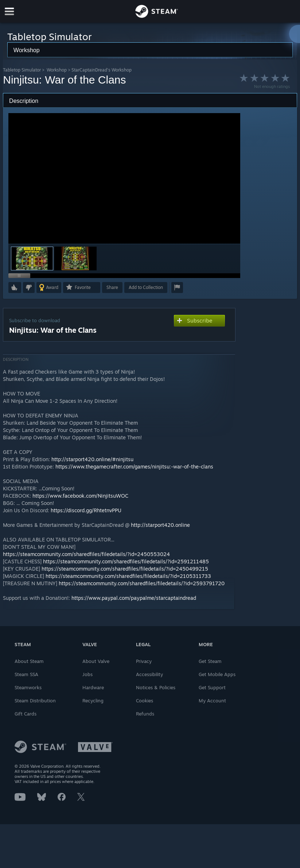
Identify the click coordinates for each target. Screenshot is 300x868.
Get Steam (210, 661)
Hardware (93, 687)
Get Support (212, 687)
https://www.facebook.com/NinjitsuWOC (80, 496)
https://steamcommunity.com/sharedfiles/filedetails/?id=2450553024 (86, 554)
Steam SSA (26, 674)
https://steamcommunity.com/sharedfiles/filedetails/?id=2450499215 (125, 569)
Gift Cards (26, 714)
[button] (75, 259)
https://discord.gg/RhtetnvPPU (86, 510)
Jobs (87, 674)
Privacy (144, 661)
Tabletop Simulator (22, 70)
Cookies (145, 701)
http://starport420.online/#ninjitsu (92, 459)
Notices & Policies (156, 687)
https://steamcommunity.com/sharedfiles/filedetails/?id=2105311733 (128, 576)
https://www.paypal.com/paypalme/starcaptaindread (134, 598)
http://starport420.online (160, 525)
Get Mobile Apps (217, 674)
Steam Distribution (35, 701)
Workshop (57, 70)
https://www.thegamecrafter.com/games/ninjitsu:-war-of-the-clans (134, 466)
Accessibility (149, 674)
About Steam (29, 661)
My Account (212, 701)
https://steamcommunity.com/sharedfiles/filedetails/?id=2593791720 (142, 583)
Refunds (145, 714)
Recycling (93, 701)
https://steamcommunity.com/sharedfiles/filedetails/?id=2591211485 (126, 561)
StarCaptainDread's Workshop (102, 70)
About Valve (96, 661)
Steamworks (28, 687)
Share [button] (112, 287)
